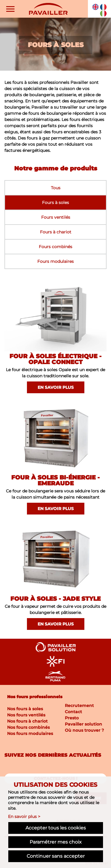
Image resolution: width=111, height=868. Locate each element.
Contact (73, 712)
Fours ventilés (56, 217)
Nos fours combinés (28, 727)
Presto (72, 718)
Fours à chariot (56, 232)
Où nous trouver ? (84, 730)
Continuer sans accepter (56, 856)
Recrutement (79, 706)
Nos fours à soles (25, 709)
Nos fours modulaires (30, 733)
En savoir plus (56, 387)
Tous (56, 188)
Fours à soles (55, 203)
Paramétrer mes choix (56, 842)
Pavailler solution (83, 724)
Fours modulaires (55, 261)
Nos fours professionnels (35, 697)
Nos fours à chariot (27, 721)
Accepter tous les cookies (56, 828)
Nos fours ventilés (26, 715)
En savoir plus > (24, 816)
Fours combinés (55, 247)
